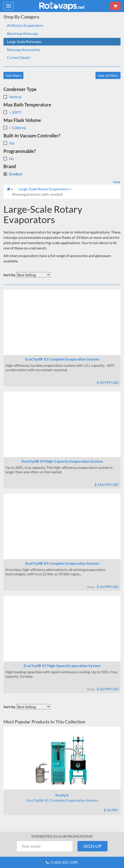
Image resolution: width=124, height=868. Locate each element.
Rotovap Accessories (24, 50)
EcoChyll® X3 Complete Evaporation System (62, 359)
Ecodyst (13, 174)
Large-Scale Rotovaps (24, 41)
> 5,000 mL (15, 128)
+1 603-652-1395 (64, 862)
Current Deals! (19, 57)
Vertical (12, 97)
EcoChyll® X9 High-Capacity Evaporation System (62, 461)
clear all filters (108, 75)
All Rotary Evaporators (25, 25)
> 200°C (13, 112)
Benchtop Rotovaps (23, 33)
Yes (9, 143)
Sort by (10, 275)
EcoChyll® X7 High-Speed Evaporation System (62, 666)
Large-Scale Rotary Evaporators (44, 189)
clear (117, 182)
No (9, 159)
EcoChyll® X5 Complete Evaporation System (62, 563)
